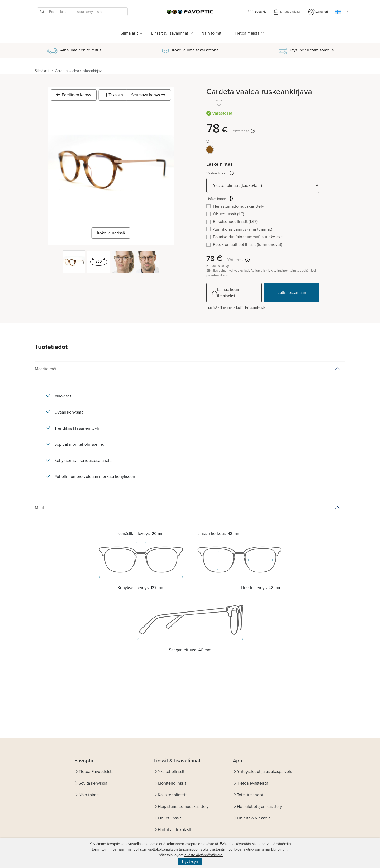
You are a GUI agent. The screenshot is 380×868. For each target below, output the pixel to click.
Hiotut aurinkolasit (175, 830)
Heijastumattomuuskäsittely (183, 806)
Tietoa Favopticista (96, 772)
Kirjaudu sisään (287, 12)
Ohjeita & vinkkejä (254, 818)
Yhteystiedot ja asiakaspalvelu (265, 772)
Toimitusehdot (250, 795)
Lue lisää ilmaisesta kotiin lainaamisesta (236, 308)
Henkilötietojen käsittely (259, 806)
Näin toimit (211, 33)
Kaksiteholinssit (172, 795)
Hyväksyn (190, 862)
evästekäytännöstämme (204, 855)
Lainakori (318, 12)
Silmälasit (42, 71)
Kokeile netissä (111, 233)
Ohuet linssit (169, 818)
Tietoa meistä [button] (247, 33)
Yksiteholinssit (171, 772)
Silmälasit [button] (129, 33)
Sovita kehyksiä (93, 783)
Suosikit (257, 12)
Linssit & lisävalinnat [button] (170, 33)
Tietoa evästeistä (253, 783)
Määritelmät (46, 369)
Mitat (39, 508)
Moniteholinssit (172, 783)
